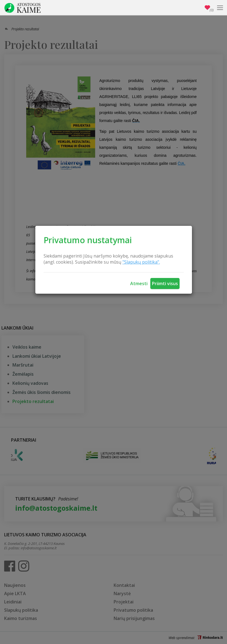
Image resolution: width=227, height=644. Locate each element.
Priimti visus (165, 283)
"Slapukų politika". (141, 262)
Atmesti (139, 283)
